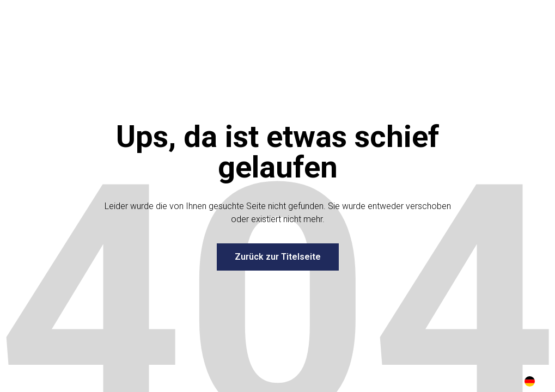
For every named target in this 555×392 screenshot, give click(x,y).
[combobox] (530, 381)
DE (530, 381)
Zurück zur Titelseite (278, 257)
